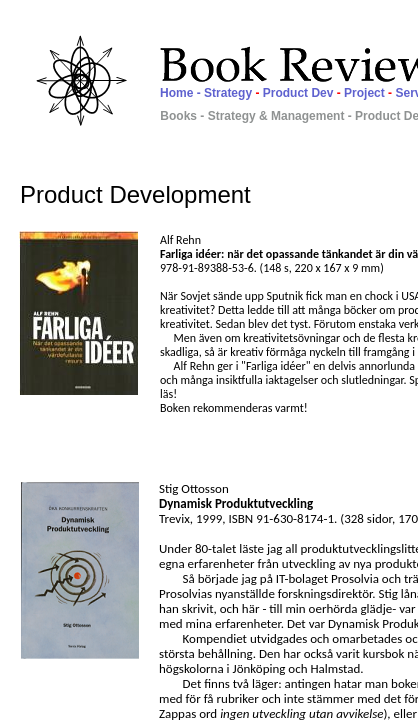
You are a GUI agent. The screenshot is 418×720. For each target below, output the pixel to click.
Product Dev (300, 93)
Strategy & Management (276, 116)
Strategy (229, 93)
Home (176, 93)
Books (180, 116)
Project (366, 93)
